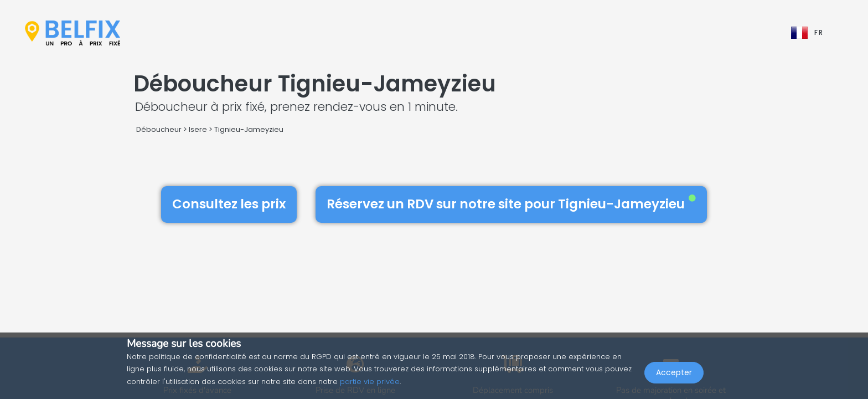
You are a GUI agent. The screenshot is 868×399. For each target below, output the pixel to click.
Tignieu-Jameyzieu (249, 129)
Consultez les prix (229, 204)
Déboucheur (159, 129)
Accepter (674, 375)
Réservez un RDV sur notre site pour (511, 204)
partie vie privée (370, 382)
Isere (198, 129)
